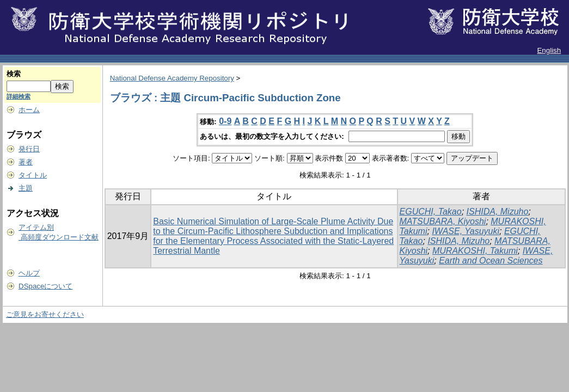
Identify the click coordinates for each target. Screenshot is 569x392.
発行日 (29, 149)
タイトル (33, 175)
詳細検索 (19, 96)
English (549, 50)
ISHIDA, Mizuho (498, 212)
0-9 (225, 121)
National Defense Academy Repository (172, 78)
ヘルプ (29, 273)
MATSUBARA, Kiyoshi (443, 221)
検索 (14, 74)
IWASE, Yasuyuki (466, 231)
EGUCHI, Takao (431, 212)
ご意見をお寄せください (45, 314)
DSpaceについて (45, 286)
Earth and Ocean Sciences (491, 261)
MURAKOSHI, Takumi (475, 251)
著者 (26, 162)
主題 (26, 188)
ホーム (29, 110)
